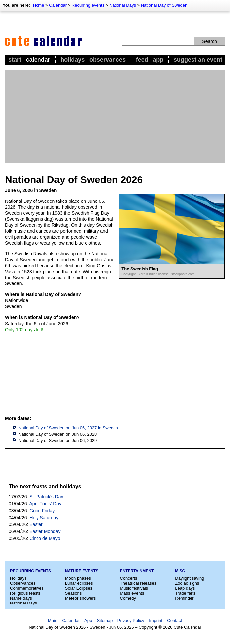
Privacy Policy (131, 621)
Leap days (185, 588)
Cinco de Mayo (45, 538)
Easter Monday (45, 531)
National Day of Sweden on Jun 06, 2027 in (68, 428)
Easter (36, 524)
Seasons (74, 593)
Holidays (73, 60)
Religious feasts (25, 593)
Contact (174, 621)
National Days (123, 5)
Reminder (184, 598)
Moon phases (78, 578)
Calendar (58, 5)
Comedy (128, 598)
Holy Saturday (44, 518)
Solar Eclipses (79, 588)
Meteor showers (80, 598)
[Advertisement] (115, 117)
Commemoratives (27, 588)
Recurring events (88, 5)
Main (53, 621)
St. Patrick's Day (46, 497)
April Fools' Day (45, 504)
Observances (108, 60)
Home (39, 5)
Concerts (129, 578)
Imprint (156, 621)
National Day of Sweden (164, 5)
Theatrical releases (138, 583)
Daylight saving (190, 578)
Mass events (132, 593)
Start (15, 60)
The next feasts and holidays (45, 486)
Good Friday (42, 511)
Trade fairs (185, 593)
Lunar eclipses (79, 583)
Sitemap (105, 621)
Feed (142, 60)
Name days (21, 598)
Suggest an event (198, 60)
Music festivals (134, 588)
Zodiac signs (187, 583)
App (158, 60)
